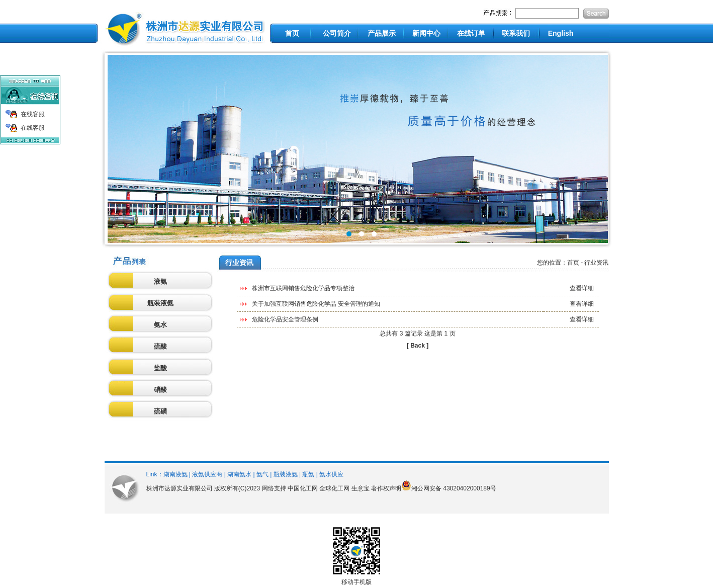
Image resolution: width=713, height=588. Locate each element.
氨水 (160, 325)
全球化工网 (334, 488)
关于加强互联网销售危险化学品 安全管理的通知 (316, 304)
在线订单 (471, 33)
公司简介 (337, 33)
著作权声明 (386, 488)
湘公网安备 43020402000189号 (454, 488)
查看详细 (582, 288)
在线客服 (33, 114)
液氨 (160, 281)
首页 (292, 33)
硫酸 (160, 346)
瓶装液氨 (160, 303)
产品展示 (382, 33)
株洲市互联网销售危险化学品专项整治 (303, 288)
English (561, 33)
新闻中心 (426, 33)
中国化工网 (303, 488)
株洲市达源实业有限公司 (180, 488)
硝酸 (160, 390)
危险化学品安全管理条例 (285, 319)
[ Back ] (418, 346)
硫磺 (160, 411)
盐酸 (160, 368)
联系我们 (516, 33)
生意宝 (361, 488)
